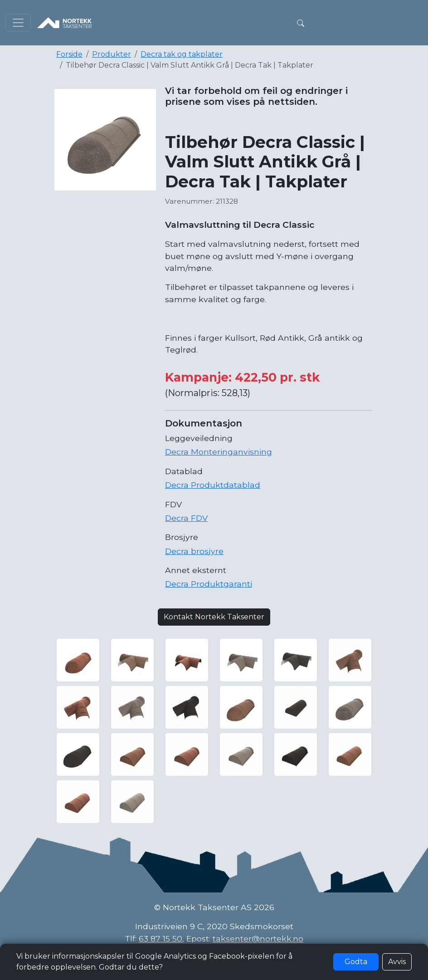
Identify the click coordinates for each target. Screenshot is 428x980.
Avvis (397, 962)
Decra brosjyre (194, 551)
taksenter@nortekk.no (258, 938)
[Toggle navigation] (18, 23)
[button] (301, 23)
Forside (69, 54)
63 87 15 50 (160, 938)
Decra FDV (186, 518)
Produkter (112, 54)
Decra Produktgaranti (209, 584)
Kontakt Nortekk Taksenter (214, 617)
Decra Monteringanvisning (219, 452)
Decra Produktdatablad (213, 485)
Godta (356, 962)
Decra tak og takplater (182, 54)
